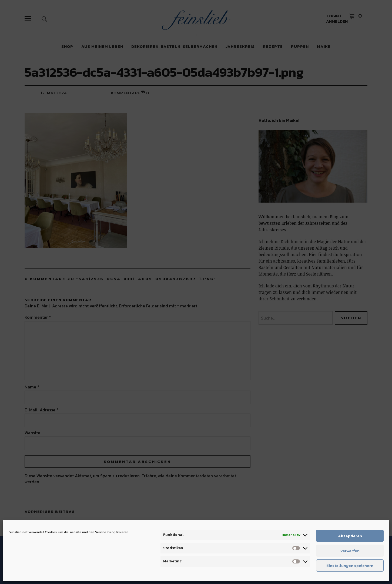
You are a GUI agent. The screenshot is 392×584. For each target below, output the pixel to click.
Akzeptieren (350, 536)
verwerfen (350, 551)
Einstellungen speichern (350, 565)
